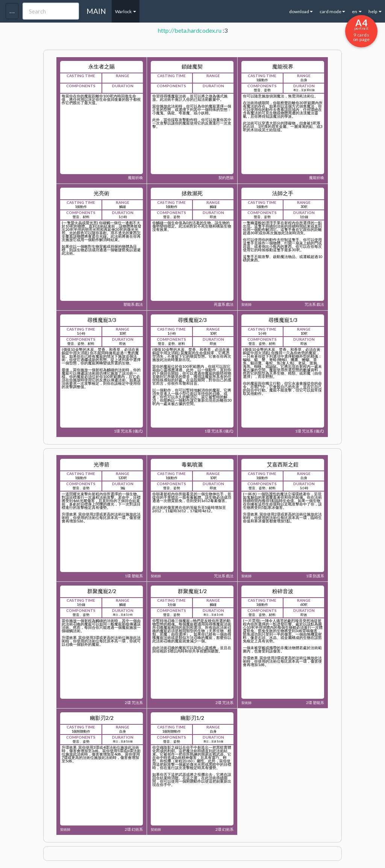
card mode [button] (332, 11)
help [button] (375, 11)
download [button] (301, 11)
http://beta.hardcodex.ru (190, 30)
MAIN (96, 11)
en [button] (357, 11)
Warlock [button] (126, 11)
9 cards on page (361, 30)
